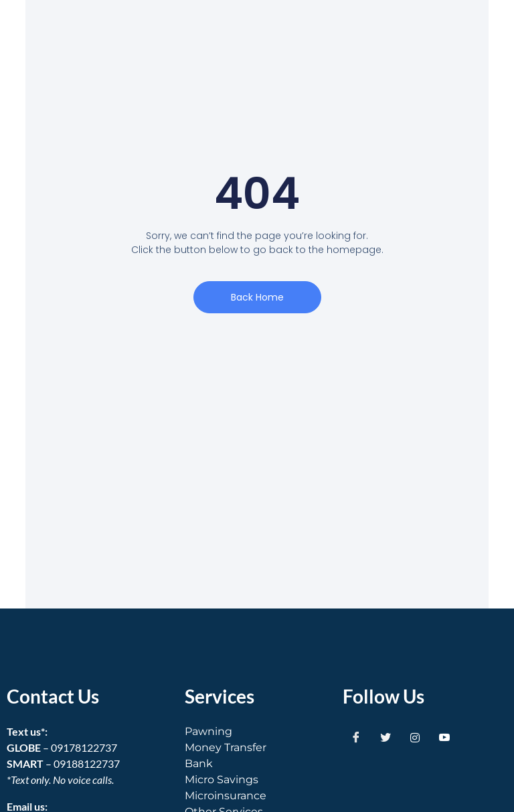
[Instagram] (415, 737)
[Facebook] (356, 737)
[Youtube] (444, 737)
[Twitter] (385, 737)
